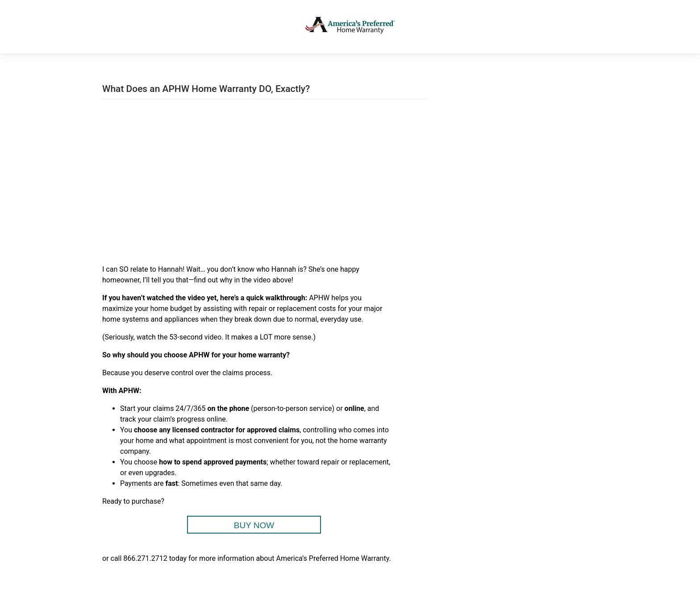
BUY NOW (254, 525)
